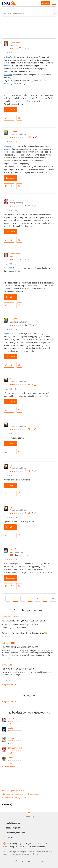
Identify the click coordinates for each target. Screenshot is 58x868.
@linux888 (8, 75)
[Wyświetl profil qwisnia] (15, 719)
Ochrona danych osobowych (14, 847)
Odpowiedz (10, 110)
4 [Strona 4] (23, 599)
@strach (7, 66)
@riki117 (7, 57)
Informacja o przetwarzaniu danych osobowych (20, 794)
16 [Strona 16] (53, 599)
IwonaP (13, 549)
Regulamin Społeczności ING (13, 791)
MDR (47, 844)
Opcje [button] (19, 118)
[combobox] (29, 14)
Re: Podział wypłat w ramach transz (20, 647)
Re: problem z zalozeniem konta (18, 669)
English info (30, 844)
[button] (6, 118)
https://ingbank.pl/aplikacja (15, 83)
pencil (12, 200)
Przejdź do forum (9, 685)
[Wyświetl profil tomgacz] (15, 738)
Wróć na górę (29, 817)
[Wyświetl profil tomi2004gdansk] (15, 748)
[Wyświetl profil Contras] (15, 758)
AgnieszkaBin (15, 43)
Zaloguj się (46, 3)
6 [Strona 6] (38, 599)
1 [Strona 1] (8, 599)
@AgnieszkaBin (10, 146)
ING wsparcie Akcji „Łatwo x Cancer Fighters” (25, 621)
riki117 (13, 379)
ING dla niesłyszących (15, 844)
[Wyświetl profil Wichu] (15, 729)
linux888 (14, 132)
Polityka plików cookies (36, 847)
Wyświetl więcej (8, 767)
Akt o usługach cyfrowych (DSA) (14, 797)
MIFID (40, 844)
